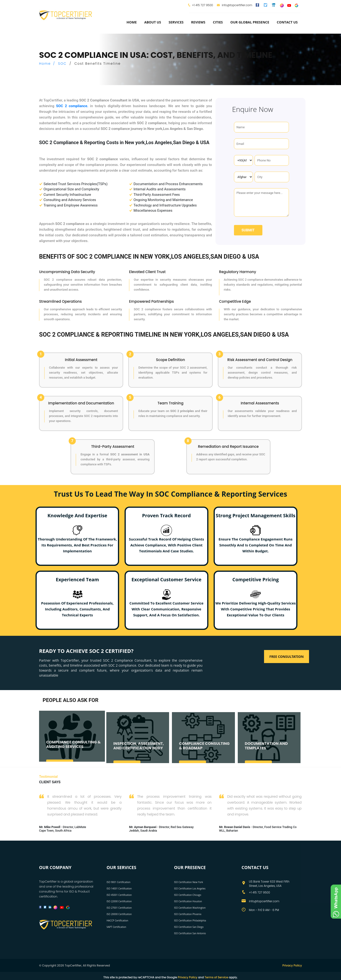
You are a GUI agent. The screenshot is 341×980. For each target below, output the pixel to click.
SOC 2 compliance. (72, 106)
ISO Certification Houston (188, 901)
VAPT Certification (116, 927)
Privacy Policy (292, 965)
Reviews (198, 22)
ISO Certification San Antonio (190, 933)
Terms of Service (216, 977)
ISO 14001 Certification (119, 888)
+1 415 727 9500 (203, 5)
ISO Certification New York (188, 882)
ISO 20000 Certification (119, 914)
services (176, 22)
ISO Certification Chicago (188, 895)
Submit (248, 230)
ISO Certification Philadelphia (190, 920)
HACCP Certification (117, 920)
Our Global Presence (250, 22)
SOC (62, 64)
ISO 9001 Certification (119, 882)
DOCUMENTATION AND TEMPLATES (266, 749)
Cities (218, 22)
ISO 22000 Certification (119, 901)
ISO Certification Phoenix (188, 914)
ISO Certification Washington (190, 907)
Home (132, 22)
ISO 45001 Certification (119, 895)
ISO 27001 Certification (119, 907)
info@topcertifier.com (235, 5)
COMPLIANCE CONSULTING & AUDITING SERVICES (73, 748)
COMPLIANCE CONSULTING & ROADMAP (204, 749)
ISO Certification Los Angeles (190, 888)
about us (153, 22)
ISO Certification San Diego (189, 927)
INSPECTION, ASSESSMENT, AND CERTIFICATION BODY (139, 749)
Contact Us (287, 22)
